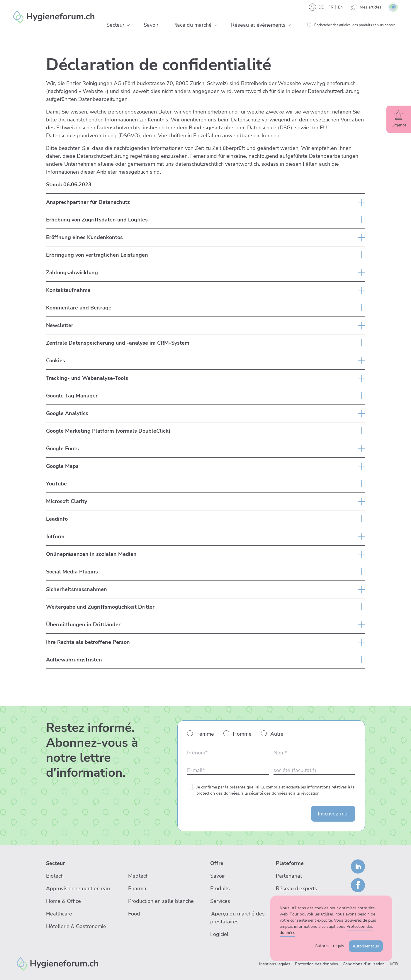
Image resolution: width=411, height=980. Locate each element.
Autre (277, 734)
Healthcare (59, 914)
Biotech (55, 876)
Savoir (218, 876)
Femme (205, 734)
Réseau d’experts (297, 888)
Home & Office (63, 901)
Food (134, 914)
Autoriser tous (366, 946)
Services (220, 901)
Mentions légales (275, 964)
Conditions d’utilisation (364, 964)
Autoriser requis (330, 946)
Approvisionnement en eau (78, 888)
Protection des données (316, 964)
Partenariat (289, 876)
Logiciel (219, 934)
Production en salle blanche (161, 901)
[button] (128, 25)
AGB (394, 964)
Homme (242, 734)
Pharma (137, 888)
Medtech (138, 876)
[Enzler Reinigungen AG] (54, 17)
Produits (220, 888)
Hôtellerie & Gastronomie (76, 926)
